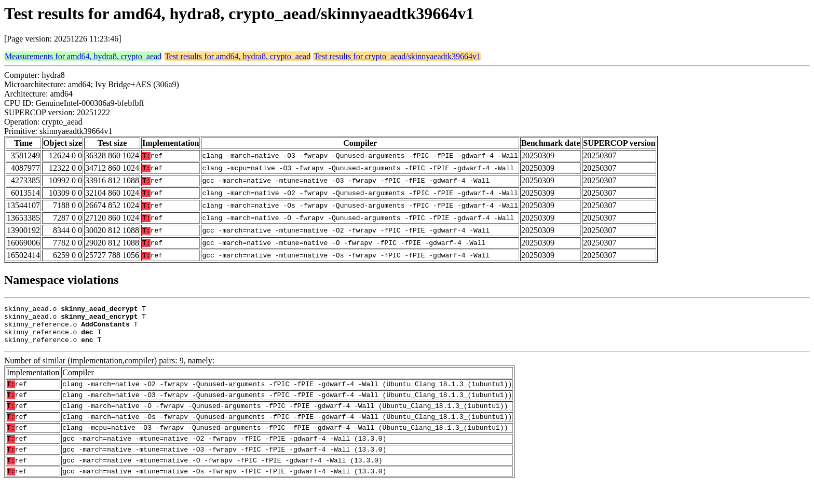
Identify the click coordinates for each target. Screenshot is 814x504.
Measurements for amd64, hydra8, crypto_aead (83, 56)
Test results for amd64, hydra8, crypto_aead (238, 56)
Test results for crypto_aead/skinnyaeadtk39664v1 (397, 56)
